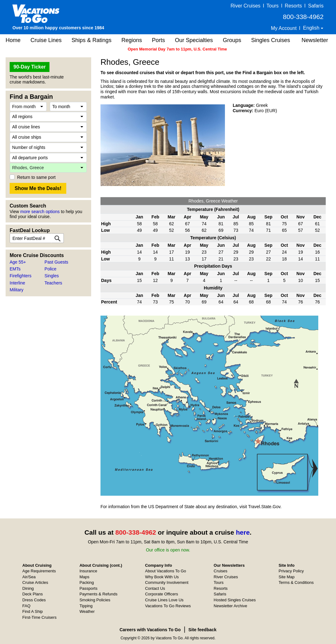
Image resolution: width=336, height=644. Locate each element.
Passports (88, 588)
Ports (158, 40)
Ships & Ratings (91, 40)
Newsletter (315, 40)
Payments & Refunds (98, 594)
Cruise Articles (35, 582)
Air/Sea (29, 577)
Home (13, 40)
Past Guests (56, 262)
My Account (284, 28)
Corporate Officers (161, 594)
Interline (17, 283)
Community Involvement (167, 582)
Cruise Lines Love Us (164, 600)
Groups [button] (232, 40)
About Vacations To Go (166, 571)
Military (16, 290)
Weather (87, 611)
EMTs (15, 269)
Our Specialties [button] (194, 40)
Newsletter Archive (231, 606)
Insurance (88, 571)
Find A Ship (33, 611)
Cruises (221, 571)
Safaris (316, 6)
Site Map (287, 577)
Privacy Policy (291, 571)
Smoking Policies (95, 600)
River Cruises (245, 6)
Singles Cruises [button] (271, 40)
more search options (40, 212)
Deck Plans (33, 594)
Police (50, 269)
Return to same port (36, 177)
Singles (52, 276)
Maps (84, 577)
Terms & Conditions (296, 582)
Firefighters (21, 276)
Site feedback (203, 630)
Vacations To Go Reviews (168, 606)
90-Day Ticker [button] (30, 67)
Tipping (86, 606)
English (312, 28)
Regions (132, 40)
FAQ (26, 606)
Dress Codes (34, 600)
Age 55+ (18, 262)
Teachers (53, 283)
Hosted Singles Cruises (235, 600)
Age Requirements (39, 571)
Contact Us (155, 588)
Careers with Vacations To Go (150, 630)
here (243, 532)
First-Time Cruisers (40, 617)
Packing (86, 582)
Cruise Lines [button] (46, 40)
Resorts (293, 6)
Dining (28, 588)
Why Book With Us (162, 577)
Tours (272, 6)
